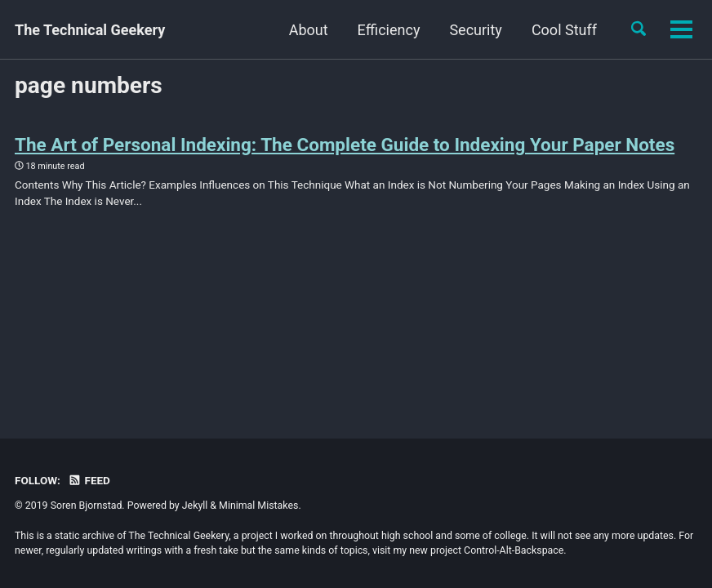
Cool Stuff (481, 30)
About (225, 30)
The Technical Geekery (90, 30)
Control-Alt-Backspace (514, 550)
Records (570, 30)
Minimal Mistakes (258, 506)
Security (393, 30)
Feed (89, 480)
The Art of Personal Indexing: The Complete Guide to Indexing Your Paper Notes (345, 145)
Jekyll (195, 506)
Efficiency (306, 30)
